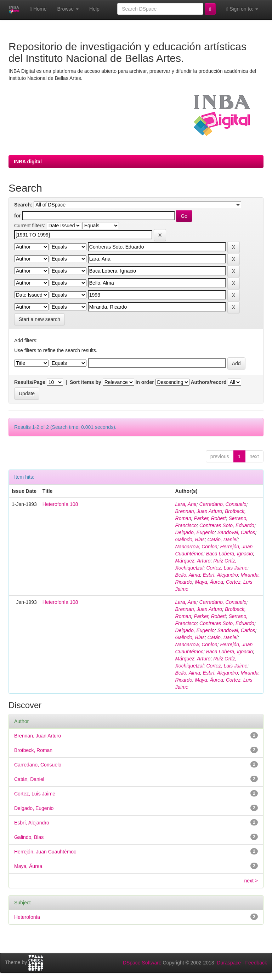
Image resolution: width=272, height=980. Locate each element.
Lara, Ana (186, 504)
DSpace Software (142, 963)
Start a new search (39, 319)
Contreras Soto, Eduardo (227, 525)
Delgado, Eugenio (195, 532)
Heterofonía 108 (60, 504)
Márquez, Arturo (193, 561)
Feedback (256, 963)
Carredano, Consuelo (223, 504)
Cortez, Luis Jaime (227, 568)
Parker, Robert (210, 518)
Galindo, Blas (190, 539)
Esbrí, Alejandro (220, 575)
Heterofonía (27, 917)
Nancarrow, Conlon (196, 547)
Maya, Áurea (209, 582)
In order (145, 382)
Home (38, 9)
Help (94, 9)
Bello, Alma (188, 575)
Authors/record (208, 382)
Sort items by (86, 382)
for (18, 216)
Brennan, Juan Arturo (199, 511)
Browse (68, 9)
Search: (23, 205)
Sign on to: (242, 9)
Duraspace (229, 963)
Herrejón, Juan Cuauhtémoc (45, 852)
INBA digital (28, 162)
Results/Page (30, 382)
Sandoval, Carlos (236, 532)
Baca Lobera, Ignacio (229, 554)
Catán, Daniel (223, 539)
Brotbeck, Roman (33, 750)
